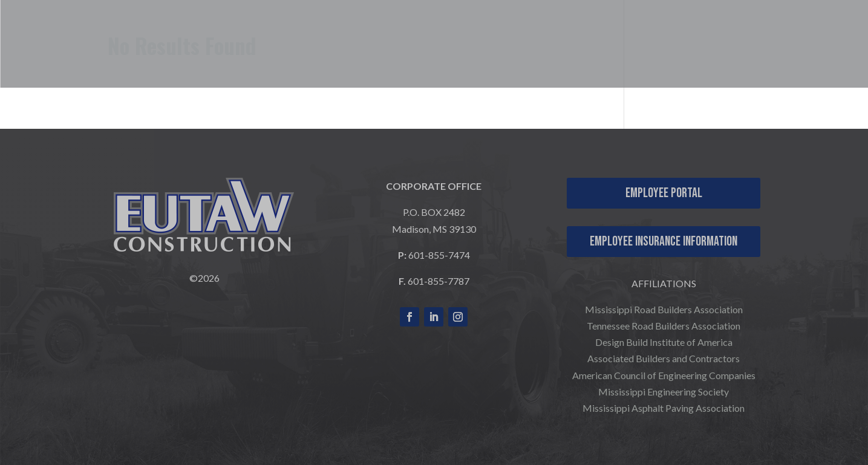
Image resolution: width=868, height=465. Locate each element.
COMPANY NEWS (800, 55)
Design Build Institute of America (664, 342)
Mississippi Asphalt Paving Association (664, 408)
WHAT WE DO (527, 37)
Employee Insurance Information (664, 242)
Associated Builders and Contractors (664, 358)
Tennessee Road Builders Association (664, 326)
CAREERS (729, 37)
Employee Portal (664, 193)
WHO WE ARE (420, 37)
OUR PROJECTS (628, 37)
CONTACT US (811, 37)
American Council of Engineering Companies (664, 375)
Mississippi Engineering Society (664, 392)
